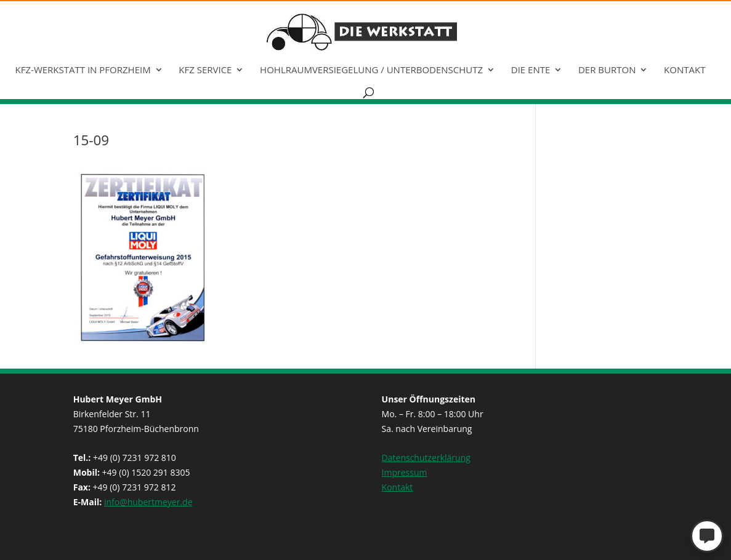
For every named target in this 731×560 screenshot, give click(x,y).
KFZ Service (205, 70)
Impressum (405, 472)
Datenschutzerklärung (426, 458)
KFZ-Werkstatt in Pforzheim (83, 70)
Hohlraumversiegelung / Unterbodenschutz (371, 70)
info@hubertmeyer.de (148, 502)
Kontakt (685, 70)
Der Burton (607, 70)
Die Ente (531, 70)
